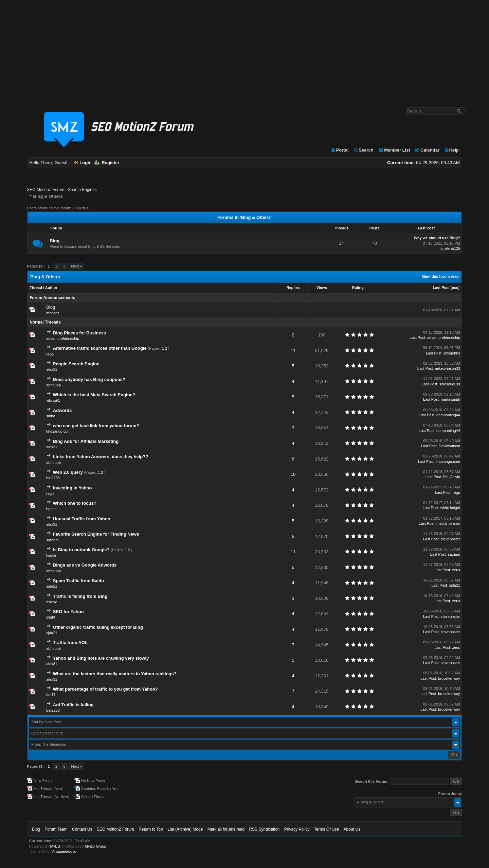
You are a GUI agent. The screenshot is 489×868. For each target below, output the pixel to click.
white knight (450, 508)
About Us (352, 829)
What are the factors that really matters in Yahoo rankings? (115, 674)
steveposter (450, 539)
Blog (51, 307)
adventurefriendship (63, 338)
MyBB (55, 846)
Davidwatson (449, 446)
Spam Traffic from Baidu (78, 581)
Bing (55, 241)
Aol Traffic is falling (73, 705)
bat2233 (53, 478)
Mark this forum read (440, 276)
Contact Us (82, 829)
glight (51, 617)
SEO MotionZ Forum (46, 190)
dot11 (51, 695)
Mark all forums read (226, 829)
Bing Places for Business (79, 333)
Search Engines (82, 190)
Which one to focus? (75, 503)
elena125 (452, 248)
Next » (76, 266)
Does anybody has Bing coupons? (89, 379)
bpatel (51, 509)
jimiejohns (452, 353)
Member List (394, 150)
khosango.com (58, 431)
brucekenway (449, 678)
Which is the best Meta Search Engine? (94, 395)
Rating (358, 288)
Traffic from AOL (70, 643)
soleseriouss (450, 384)
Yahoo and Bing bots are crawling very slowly (101, 658)
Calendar (427, 150)
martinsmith (450, 399)
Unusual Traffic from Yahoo (82, 519)
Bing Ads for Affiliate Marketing (86, 441)
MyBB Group (96, 846)
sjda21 (52, 586)
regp (50, 354)
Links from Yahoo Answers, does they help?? (101, 457)
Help (451, 150)
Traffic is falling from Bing (80, 596)
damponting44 (448, 415)
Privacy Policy (297, 829)
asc (455, 288)
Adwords (62, 410)
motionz (53, 313)
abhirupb (53, 385)
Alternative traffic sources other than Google (100, 348)
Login (83, 163)
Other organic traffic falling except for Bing (98, 627)
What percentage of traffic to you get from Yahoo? (105, 689)
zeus (456, 570)
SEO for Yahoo (68, 612)
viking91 (53, 400)
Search (363, 150)
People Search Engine (76, 364)
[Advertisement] (244, 50)
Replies (293, 288)
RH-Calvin (452, 477)
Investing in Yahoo (73, 488)
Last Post (441, 288)
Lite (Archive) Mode (185, 829)
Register (107, 163)
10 (293, 474)
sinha (51, 416)
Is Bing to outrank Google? (81, 550)
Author (51, 288)
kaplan (52, 555)
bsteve (52, 602)
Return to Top (151, 829)
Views (322, 288)
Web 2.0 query (68, 472)
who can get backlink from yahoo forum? (96, 426)
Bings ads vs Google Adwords (85, 565)
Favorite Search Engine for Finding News (96, 534)
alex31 (52, 369)
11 (293, 351)
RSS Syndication (264, 829)
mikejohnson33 (448, 368)
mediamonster (448, 523)
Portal (340, 150)
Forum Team (56, 829)
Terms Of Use (327, 829)
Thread (36, 288)
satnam (52, 540)
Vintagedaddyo (64, 851)
